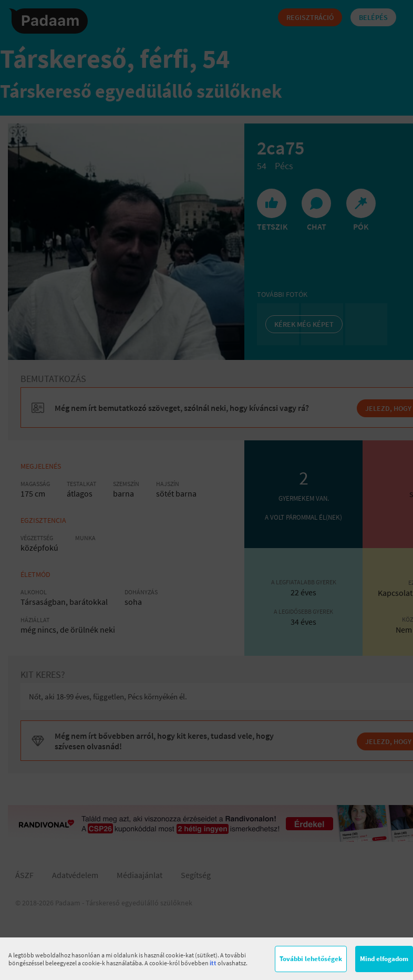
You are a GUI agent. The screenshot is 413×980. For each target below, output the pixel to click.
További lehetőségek (311, 959)
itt (213, 963)
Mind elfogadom (384, 959)
